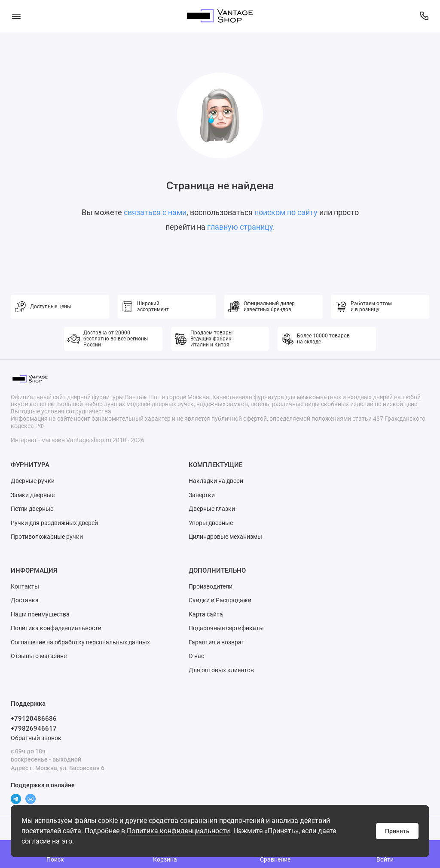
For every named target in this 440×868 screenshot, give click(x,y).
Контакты (25, 586)
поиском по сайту (286, 212)
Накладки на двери (216, 481)
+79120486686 (34, 719)
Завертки (202, 495)
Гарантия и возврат (217, 642)
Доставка (25, 600)
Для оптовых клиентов (221, 670)
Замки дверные (33, 495)
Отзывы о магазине (39, 656)
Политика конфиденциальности (178, 831)
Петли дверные (32, 509)
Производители (211, 586)
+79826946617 (34, 728)
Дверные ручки (33, 481)
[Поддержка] (424, 16)
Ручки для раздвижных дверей (54, 523)
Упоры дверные (211, 523)
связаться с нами (155, 212)
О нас (196, 656)
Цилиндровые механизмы (225, 537)
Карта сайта (206, 614)
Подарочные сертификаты (226, 628)
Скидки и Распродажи (220, 600)
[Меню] (16, 16)
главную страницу (240, 227)
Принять (397, 831)
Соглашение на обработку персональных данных (80, 642)
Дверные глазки (212, 509)
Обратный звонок (36, 738)
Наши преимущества (40, 614)
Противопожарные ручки (47, 537)
